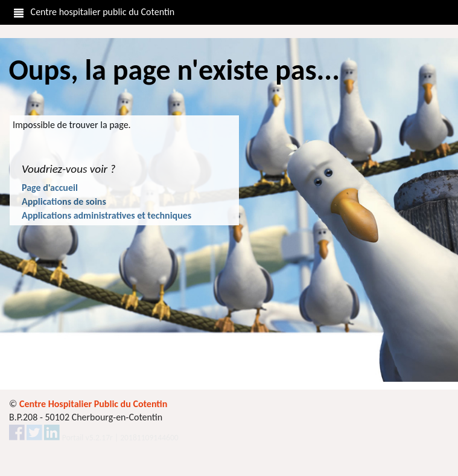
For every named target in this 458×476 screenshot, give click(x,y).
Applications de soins (64, 201)
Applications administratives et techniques (107, 215)
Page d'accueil (50, 188)
